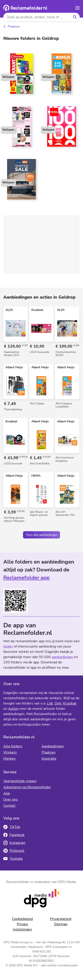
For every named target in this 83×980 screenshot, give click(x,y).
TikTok (12, 827)
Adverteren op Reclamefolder (27, 787)
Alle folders (13, 746)
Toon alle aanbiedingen (41, 535)
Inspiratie (49, 759)
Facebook (14, 835)
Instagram (14, 843)
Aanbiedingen (53, 746)
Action (13, 709)
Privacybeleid (61, 919)
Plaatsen (14, 26)
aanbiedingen (62, 657)
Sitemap (61, 924)
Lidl (50, 703)
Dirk (58, 703)
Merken (9, 759)
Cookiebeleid (22, 919)
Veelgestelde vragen (20, 781)
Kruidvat (70, 703)
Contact (9, 806)
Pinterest (14, 851)
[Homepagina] (25, 8)
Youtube (13, 859)
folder (8, 646)
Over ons (11, 799)
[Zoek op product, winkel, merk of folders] (37, 17)
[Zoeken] (75, 17)
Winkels (10, 752)
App (7, 793)
